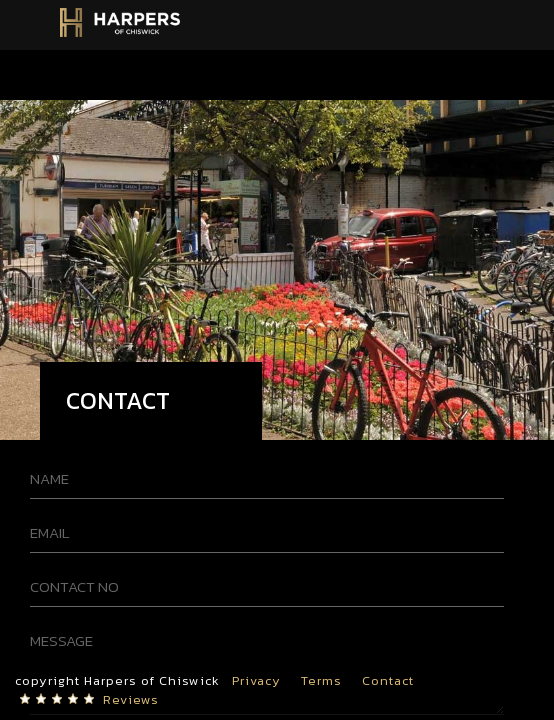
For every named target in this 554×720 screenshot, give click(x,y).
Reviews (131, 699)
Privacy (256, 680)
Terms (321, 680)
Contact (388, 680)
